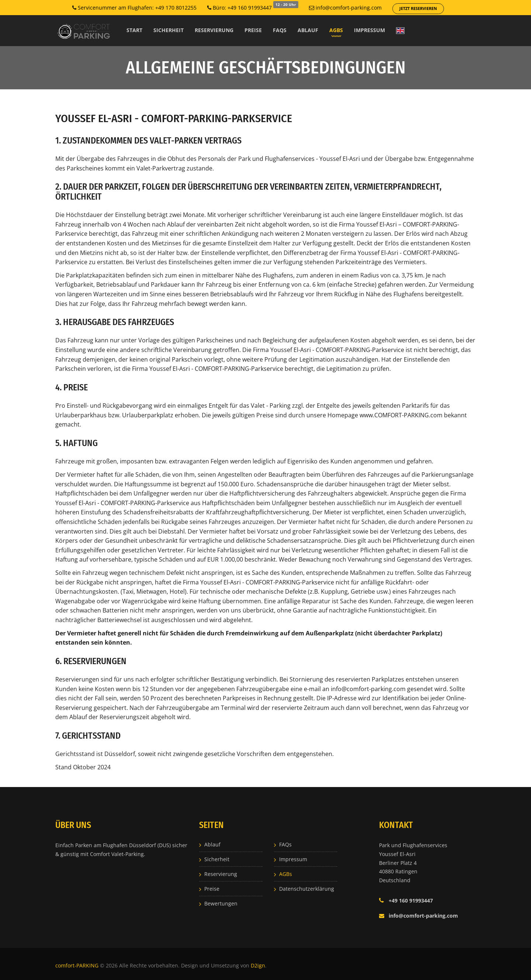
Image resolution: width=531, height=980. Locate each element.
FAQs (280, 30)
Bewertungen (221, 903)
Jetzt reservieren (418, 8)
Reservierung (214, 30)
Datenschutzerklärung (307, 889)
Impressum (369, 30)
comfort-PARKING (78, 965)
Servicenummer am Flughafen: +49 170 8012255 (134, 8)
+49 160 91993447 (411, 900)
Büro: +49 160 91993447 (253, 7)
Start (134, 30)
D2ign (258, 965)
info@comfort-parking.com (345, 8)
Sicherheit (169, 30)
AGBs (336, 30)
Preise (253, 30)
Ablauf (308, 30)
